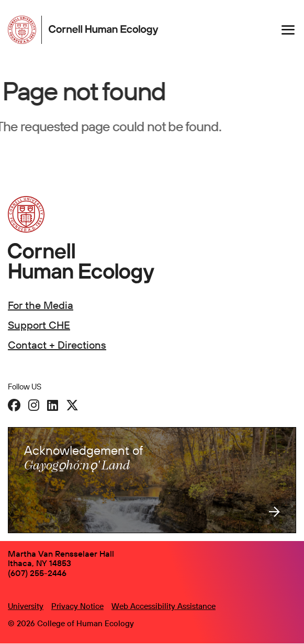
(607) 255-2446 (37, 573)
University (26, 606)
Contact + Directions (57, 345)
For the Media (41, 305)
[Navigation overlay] (288, 30)
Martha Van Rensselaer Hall (61, 554)
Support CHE (39, 325)
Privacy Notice (77, 606)
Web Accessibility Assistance (164, 606)
